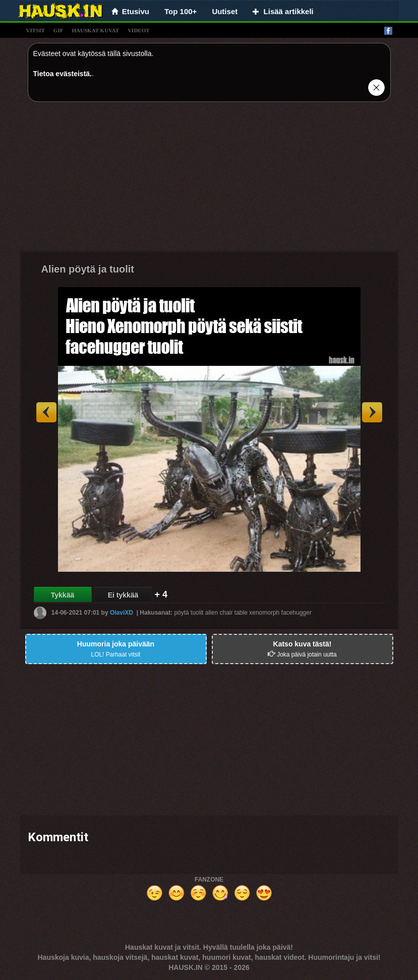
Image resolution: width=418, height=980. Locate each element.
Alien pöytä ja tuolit (88, 269)
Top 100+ (181, 11)
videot (138, 30)
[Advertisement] (209, 180)
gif (58, 30)
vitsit (36, 30)
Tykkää (63, 595)
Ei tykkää (123, 595)
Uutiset (225, 11)
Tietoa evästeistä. (63, 74)
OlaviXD (122, 613)
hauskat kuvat (95, 30)
